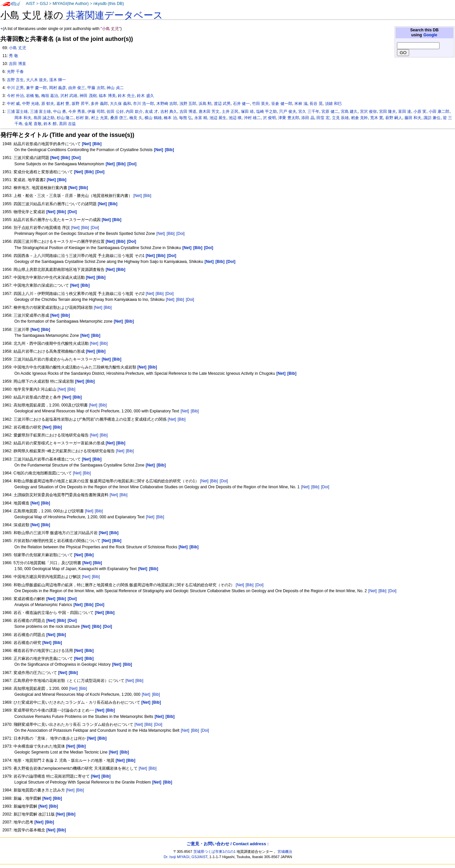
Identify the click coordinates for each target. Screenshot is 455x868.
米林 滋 (301, 104)
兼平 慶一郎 (36, 88)
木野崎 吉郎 (167, 104)
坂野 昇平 (80, 104)
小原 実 (420, 112)
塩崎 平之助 (266, 112)
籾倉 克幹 (359, 118)
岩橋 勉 (32, 96)
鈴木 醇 (50, 124)
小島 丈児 (17, 48)
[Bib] (147, 196)
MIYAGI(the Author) (70, 4)
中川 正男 (15, 88)
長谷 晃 (316, 104)
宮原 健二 (330, 112)
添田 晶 (308, 118)
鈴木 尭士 (126, 96)
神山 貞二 (115, 88)
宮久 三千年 (309, 112)
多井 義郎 (99, 104)
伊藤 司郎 (96, 112)
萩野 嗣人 (394, 118)
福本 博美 (107, 96)
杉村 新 (82, 118)
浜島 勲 (205, 104)
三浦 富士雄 (40, 112)
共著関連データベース (114, 15)
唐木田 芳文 (209, 112)
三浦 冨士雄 (17, 112)
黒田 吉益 (67, 124)
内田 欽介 (134, 112)
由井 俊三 (77, 88)
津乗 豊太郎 (289, 118)
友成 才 (151, 112)
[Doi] (95, 228)
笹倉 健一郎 (282, 104)
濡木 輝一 (58, 80)
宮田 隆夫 (388, 112)
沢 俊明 (269, 118)
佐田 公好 (115, 112)
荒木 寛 (377, 118)
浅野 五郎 (188, 104)
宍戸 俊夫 (288, 112)
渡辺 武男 (222, 104)
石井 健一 (241, 104)
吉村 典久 (169, 112)
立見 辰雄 (340, 118)
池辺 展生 (218, 118)
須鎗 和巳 (333, 104)
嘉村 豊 (63, 104)
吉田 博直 (17, 64)
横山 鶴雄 (153, 118)
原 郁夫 (48, 104)
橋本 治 (170, 118)
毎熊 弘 (186, 118)
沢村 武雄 (69, 96)
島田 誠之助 (44, 118)
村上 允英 (99, 118)
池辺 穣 (235, 118)
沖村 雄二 (252, 118)
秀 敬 (13, 56)
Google (430, 35)
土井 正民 (230, 112)
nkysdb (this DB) (109, 4)
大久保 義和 (120, 104)
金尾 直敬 (33, 124)
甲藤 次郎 (96, 88)
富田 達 (405, 112)
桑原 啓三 (119, 118)
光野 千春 (15, 72)
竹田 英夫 (260, 104)
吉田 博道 (188, 112)
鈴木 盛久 (145, 96)
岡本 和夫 (23, 118)
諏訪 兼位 (432, 118)
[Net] (138, 196)
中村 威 (13, 104)
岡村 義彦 (58, 88)
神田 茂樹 (88, 96)
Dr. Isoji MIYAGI (177, 857)
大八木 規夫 (36, 80)
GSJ (44, 4)
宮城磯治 (285, 852)
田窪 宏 (323, 118)
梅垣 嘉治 (50, 96)
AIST (30, 4)
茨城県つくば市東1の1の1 (215, 852)
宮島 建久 (349, 112)
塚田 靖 (247, 112)
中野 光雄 (31, 104)
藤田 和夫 (413, 118)
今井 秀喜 (77, 112)
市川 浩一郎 (143, 104)
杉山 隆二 (65, 118)
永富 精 (201, 118)
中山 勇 (60, 112)
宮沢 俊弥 (368, 112)
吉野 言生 (15, 80)
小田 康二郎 (439, 112)
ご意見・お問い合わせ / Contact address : (227, 844)
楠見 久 (136, 118)
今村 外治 (15, 96)
